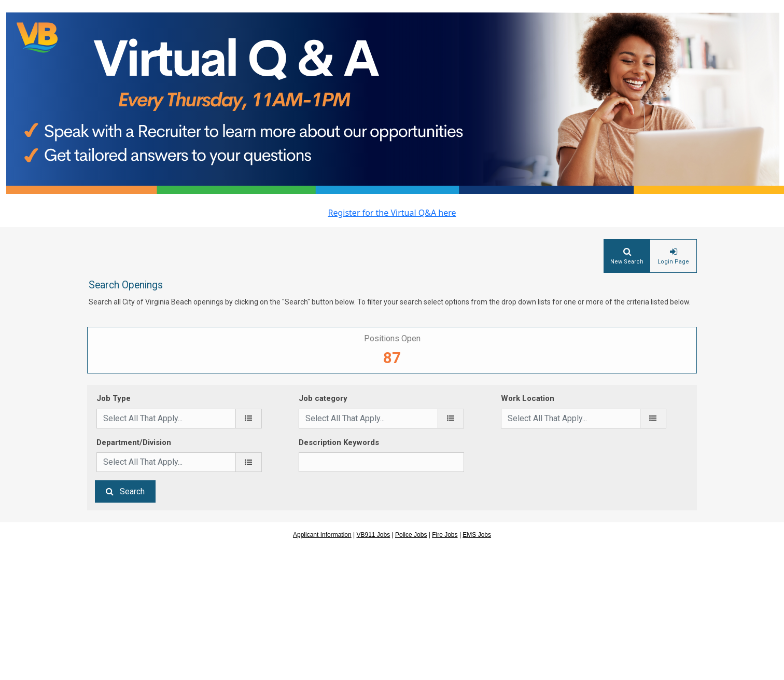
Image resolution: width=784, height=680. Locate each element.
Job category (323, 398)
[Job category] (451, 419)
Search (132, 491)
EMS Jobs (477, 535)
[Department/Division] (249, 462)
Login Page (673, 262)
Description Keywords (339, 442)
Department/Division (134, 442)
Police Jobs (411, 535)
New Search (627, 262)
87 (392, 358)
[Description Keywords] (381, 462)
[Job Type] (249, 419)
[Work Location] (653, 419)
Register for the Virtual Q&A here (392, 213)
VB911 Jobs (374, 535)
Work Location (528, 398)
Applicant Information (322, 535)
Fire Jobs (445, 535)
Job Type (114, 398)
